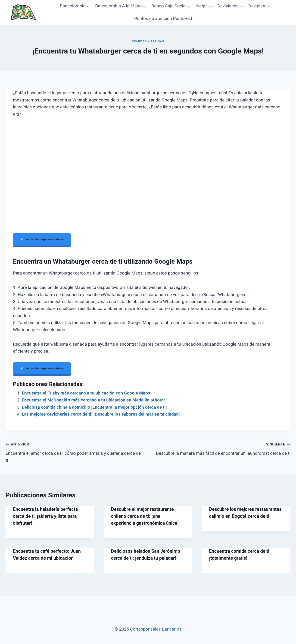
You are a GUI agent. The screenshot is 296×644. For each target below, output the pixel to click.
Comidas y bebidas (148, 41)
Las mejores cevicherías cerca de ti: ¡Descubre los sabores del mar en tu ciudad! (101, 414)
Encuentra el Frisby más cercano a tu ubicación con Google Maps (86, 393)
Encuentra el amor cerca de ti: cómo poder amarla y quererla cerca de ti (75, 452)
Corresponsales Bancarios (156, 629)
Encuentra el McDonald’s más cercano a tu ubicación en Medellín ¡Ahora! (93, 400)
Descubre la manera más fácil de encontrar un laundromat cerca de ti (222, 448)
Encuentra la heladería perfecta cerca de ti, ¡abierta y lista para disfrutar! (45, 516)
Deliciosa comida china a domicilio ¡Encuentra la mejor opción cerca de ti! (94, 407)
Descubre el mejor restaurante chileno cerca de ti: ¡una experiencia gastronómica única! (145, 516)
